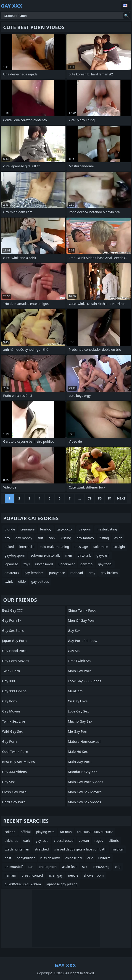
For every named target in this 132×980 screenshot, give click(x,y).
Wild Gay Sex (12, 731)
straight (119, 547)
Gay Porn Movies (16, 661)
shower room (94, 875)
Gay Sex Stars (13, 630)
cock (52, 538)
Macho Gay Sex (80, 721)
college (10, 832)
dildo (22, 581)
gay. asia (42, 841)
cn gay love (78, 701)
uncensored (44, 564)
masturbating (107, 529)
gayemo (86, 564)
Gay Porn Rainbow (83, 640)
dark (27, 841)
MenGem (75, 691)
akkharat (11, 841)
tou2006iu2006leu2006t (95, 832)
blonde (10, 529)
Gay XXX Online (14, 691)
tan (31, 867)
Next (121, 498)
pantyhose (57, 573)
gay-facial (105, 564)
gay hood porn (14, 651)
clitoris (114, 841)
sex (85, 867)
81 (110, 498)
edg (118, 867)
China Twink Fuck (82, 610)
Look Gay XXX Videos (84, 681)
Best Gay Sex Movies (18, 762)
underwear (67, 564)
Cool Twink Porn (15, 751)
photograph (48, 867)
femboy (46, 529)
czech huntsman (17, 849)
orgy (92, 573)
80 (100, 498)
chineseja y (74, 858)
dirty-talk (84, 555)
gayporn (85, 529)
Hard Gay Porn (14, 802)
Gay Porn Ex (12, 620)
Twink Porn (11, 671)
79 (90, 498)
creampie (28, 529)
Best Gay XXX (13, 610)
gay (7, 538)
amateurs (12, 573)
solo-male (101, 547)
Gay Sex (8, 782)
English (126, 6)
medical (118, 849)
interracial (27, 547)
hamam (10, 875)
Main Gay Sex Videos (84, 802)
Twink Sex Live (14, 721)
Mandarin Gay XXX (83, 772)
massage (81, 547)
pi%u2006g (101, 867)
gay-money (24, 538)
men (69, 555)
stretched (42, 849)
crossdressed (64, 841)
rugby (99, 841)
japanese (11, 564)
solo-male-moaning (55, 547)
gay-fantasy (85, 538)
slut (40, 538)
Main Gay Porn (80, 671)
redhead (77, 573)
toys (27, 564)
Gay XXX (9, 681)
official (26, 832)
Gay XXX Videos (14, 772)
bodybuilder (26, 858)
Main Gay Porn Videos (85, 782)
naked (9, 547)
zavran (84, 841)
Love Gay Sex (78, 711)
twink (9, 581)
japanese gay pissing (62, 884)
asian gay (55, 875)
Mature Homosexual (84, 741)
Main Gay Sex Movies (85, 792)
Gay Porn (9, 701)
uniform (104, 858)
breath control (32, 875)
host (8, 858)
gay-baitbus (40, 581)
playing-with (45, 832)
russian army (50, 858)
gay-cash (103, 555)
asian (118, 538)
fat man (66, 832)
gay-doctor (65, 529)
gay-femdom (34, 573)
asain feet (69, 867)
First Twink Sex (80, 661)
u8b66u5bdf (14, 867)
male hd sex (78, 751)
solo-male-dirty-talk (45, 555)
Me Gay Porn (78, 731)
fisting (104, 538)
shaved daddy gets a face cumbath (80, 849)
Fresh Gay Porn (14, 792)
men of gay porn (82, 620)
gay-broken (109, 573)
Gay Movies (11, 711)
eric (90, 858)
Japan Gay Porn (14, 640)
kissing (66, 538)
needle (73, 875)
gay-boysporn (15, 555)
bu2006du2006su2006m (23, 884)
